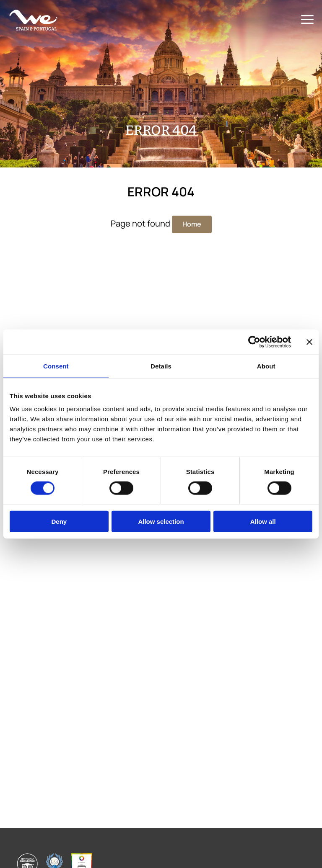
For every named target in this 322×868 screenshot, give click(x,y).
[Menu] (307, 20)
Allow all (263, 522)
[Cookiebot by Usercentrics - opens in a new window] (254, 342)
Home (192, 224)
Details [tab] (161, 366)
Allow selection (161, 522)
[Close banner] (309, 342)
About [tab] (266, 366)
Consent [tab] (56, 366)
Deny (59, 522)
